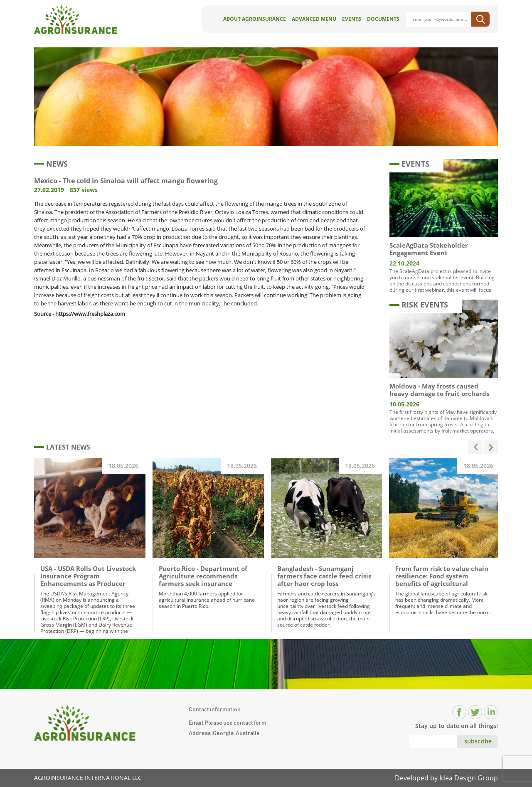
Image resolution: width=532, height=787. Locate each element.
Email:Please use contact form (228, 723)
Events (352, 19)
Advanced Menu (314, 19)
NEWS (51, 164)
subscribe (478, 741)
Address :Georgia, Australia (224, 733)
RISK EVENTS (419, 305)
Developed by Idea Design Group (446, 778)
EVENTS (409, 164)
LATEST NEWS (62, 447)
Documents (383, 19)
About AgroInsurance (255, 19)
